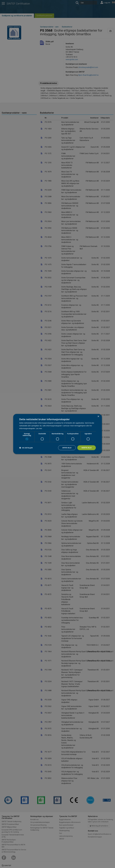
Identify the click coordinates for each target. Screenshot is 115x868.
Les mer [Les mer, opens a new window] (39, 428)
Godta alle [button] (86, 448)
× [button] (98, 416)
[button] (26, 448)
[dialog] (58, 434)
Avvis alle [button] (67, 448)
